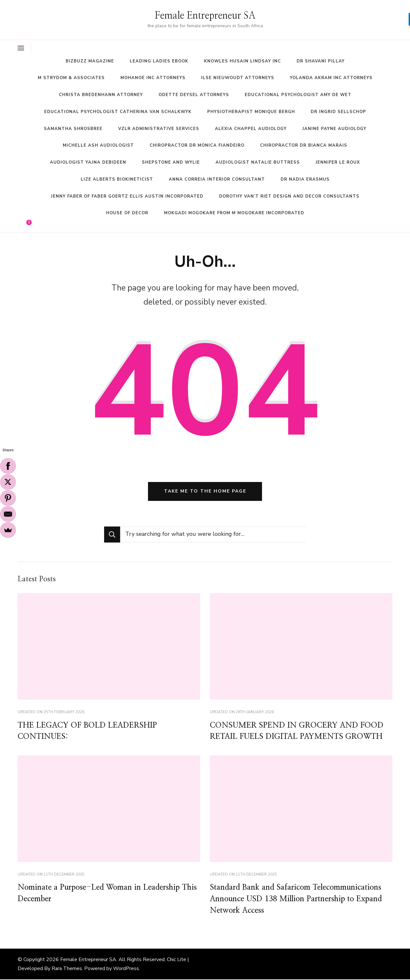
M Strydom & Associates (71, 78)
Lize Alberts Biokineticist (117, 179)
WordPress (126, 969)
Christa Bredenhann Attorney (101, 95)
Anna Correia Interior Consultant (217, 179)
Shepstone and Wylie (171, 162)
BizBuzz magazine (90, 61)
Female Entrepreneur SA (205, 16)
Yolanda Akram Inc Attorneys (331, 78)
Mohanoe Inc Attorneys (153, 78)
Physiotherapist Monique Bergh (251, 112)
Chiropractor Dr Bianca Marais (304, 145)
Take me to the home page (205, 491)
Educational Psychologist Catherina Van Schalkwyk (118, 112)
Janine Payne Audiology (334, 129)
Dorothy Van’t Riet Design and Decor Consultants (289, 196)
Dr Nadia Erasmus (305, 179)
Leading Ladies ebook (159, 61)
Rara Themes (67, 969)
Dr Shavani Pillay (321, 61)
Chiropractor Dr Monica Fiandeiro (197, 145)
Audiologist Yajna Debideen (88, 162)
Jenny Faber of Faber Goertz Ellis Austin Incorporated (127, 196)
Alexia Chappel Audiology (251, 129)
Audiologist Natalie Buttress (258, 162)
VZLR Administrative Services (159, 129)
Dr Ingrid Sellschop (338, 112)
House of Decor (127, 213)
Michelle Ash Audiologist (98, 145)
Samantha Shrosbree (73, 129)
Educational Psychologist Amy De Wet (298, 95)
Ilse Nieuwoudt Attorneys (238, 78)
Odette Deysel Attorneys (194, 95)
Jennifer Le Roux (338, 162)
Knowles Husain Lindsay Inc (242, 61)
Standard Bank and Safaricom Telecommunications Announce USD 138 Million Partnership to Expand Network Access (297, 900)
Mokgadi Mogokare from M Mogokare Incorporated (234, 213)
